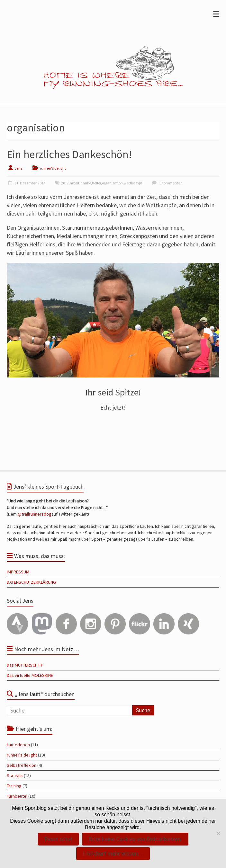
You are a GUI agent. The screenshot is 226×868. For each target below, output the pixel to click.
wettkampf (133, 183)
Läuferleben (18, 745)
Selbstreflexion (22, 765)
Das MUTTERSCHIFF (25, 665)
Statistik (15, 775)
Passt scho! (58, 839)
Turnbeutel (17, 796)
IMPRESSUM (18, 572)
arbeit (75, 183)
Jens (18, 168)
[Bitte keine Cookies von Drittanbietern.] (218, 833)
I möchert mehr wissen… (113, 853)
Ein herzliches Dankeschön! (69, 154)
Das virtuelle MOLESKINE (30, 675)
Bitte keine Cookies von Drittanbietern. (135, 839)
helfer (96, 183)
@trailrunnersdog (35, 514)
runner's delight (53, 168)
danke (86, 183)
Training (14, 786)
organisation (112, 183)
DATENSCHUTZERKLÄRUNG (31, 582)
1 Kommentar (166, 183)
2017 (65, 183)
